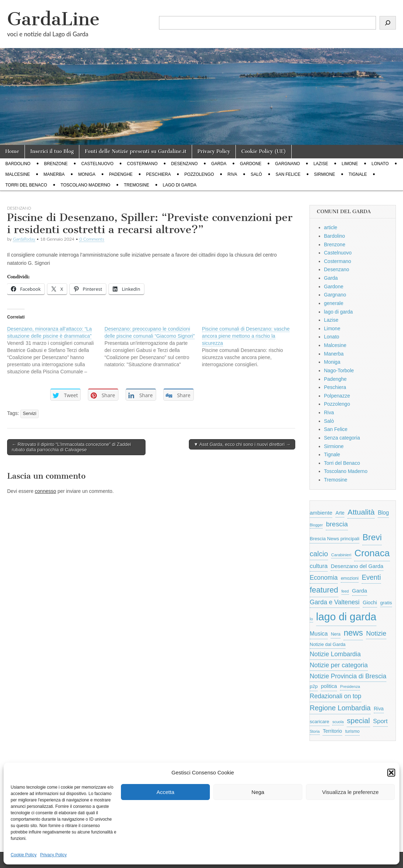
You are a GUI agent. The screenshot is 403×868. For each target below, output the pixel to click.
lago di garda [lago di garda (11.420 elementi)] (346, 617)
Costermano (142, 164)
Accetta (165, 792)
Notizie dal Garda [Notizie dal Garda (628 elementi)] (328, 644)
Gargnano (287, 164)
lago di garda (180, 185)
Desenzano (184, 164)
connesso (46, 491)
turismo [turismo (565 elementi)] (352, 731)
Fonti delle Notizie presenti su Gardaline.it (136, 151)
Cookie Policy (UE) (264, 151)
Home (12, 151)
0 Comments (92, 239)
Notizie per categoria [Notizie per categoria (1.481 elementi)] (339, 665)
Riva (232, 174)
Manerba (54, 174)
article (331, 227)
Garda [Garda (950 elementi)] (360, 591)
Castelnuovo (97, 164)
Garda (219, 164)
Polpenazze (337, 396)
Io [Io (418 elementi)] (311, 619)
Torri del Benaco (26, 185)
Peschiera (158, 174)
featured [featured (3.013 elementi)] (324, 590)
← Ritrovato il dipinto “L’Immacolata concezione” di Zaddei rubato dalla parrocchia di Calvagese (71, 447)
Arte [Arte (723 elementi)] (340, 513)
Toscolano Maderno (85, 185)
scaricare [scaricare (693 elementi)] (320, 722)
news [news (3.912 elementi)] (353, 633)
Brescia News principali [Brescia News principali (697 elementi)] (335, 539)
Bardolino (18, 164)
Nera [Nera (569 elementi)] (336, 634)
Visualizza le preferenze (351, 792)
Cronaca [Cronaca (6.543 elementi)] (372, 553)
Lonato (380, 164)
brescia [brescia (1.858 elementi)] (337, 524)
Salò (256, 174)
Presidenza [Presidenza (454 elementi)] (350, 686)
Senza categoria (342, 438)
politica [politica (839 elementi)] (329, 686)
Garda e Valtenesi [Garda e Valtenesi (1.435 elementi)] (335, 602)
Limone (350, 164)
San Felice (288, 174)
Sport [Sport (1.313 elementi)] (380, 721)
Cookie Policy (24, 855)
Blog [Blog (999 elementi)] (383, 513)
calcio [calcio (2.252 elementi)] (319, 554)
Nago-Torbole (339, 370)
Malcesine (18, 174)
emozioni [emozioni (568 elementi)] (350, 578)
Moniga (87, 174)
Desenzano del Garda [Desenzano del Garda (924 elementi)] (357, 566)
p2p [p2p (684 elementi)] (314, 686)
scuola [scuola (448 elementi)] (338, 722)
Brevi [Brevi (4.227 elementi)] (372, 537)
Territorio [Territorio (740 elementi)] (332, 731)
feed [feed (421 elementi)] (345, 591)
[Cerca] (388, 23)
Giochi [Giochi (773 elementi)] (370, 603)
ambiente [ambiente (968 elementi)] (321, 513)
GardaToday (24, 239)
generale (334, 303)
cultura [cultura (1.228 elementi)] (319, 566)
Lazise (321, 164)
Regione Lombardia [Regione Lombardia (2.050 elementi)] (340, 708)
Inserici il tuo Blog (52, 151)
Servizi (30, 414)
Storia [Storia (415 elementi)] (315, 731)
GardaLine (53, 19)
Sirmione (325, 174)
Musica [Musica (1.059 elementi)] (319, 634)
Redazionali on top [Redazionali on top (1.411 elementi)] (336, 696)
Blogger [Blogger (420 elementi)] (316, 525)
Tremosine (136, 185)
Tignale (358, 174)
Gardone (251, 164)
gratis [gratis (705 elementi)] (386, 603)
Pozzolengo (199, 174)
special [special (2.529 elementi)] (358, 720)
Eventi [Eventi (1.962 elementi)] (371, 577)
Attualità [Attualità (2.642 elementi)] (361, 512)
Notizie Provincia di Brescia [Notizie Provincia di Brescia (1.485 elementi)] (348, 676)
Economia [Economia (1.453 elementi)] (324, 578)
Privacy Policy (54, 855)
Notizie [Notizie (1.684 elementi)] (376, 633)
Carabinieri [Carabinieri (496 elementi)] (341, 555)
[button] (391, 773)
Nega (258, 792)
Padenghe (121, 174)
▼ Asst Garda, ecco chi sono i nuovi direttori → (242, 444)
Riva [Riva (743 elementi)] (379, 709)
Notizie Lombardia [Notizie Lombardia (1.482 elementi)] (335, 654)
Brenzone (56, 164)
